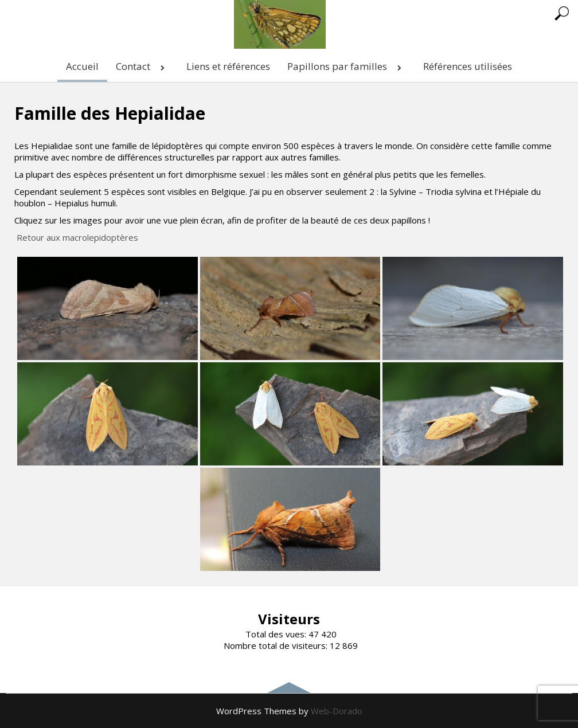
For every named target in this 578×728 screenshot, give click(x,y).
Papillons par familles (347, 66)
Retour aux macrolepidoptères (77, 237)
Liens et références (228, 66)
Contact (142, 66)
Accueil (82, 66)
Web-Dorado (337, 711)
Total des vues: (277, 634)
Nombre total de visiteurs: (277, 645)
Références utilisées (468, 66)
